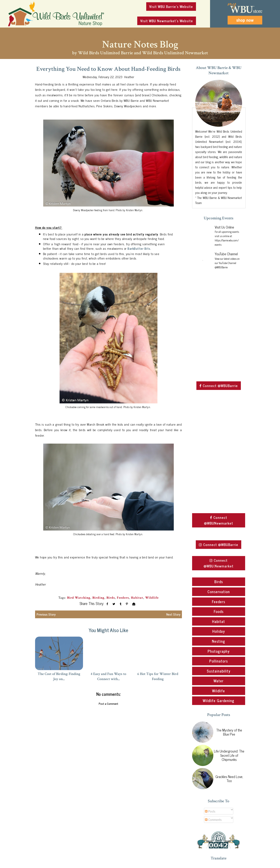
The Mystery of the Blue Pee (229, 732)
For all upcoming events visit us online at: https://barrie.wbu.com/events (227, 238)
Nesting (219, 641)
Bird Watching (79, 598)
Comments (213, 820)
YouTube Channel (226, 254)
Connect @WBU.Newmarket (219, 563)
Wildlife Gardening (219, 700)
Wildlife (152, 598)
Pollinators (219, 661)
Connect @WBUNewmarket (219, 520)
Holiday (219, 631)
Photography (219, 651)
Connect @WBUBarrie (219, 386)
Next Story (173, 614)
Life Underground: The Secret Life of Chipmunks (229, 755)
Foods (219, 611)
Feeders (123, 598)
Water (219, 681)
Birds (111, 598)
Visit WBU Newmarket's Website (167, 21)
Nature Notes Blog (140, 45)
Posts (210, 811)
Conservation (219, 592)
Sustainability (219, 671)
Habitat (137, 598)
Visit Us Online (224, 227)
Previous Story (46, 614)
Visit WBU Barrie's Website (171, 7)
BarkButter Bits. (140, 248)
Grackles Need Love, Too (229, 779)
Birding (98, 598)
